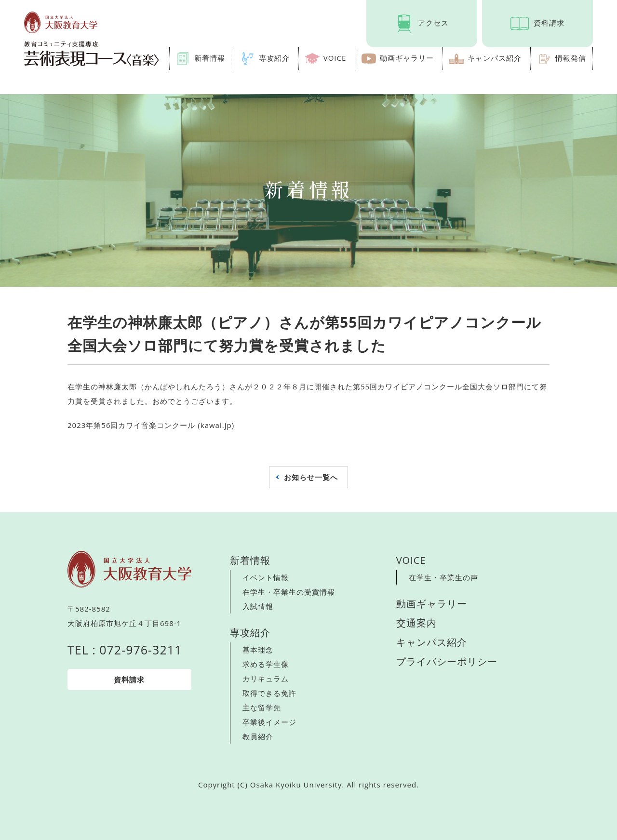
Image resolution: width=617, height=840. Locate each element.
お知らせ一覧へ (311, 477)
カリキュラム (266, 679)
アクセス (433, 23)
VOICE (335, 58)
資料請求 (549, 23)
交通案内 (416, 623)
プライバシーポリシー (447, 661)
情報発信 (571, 58)
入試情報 (258, 606)
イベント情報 (266, 577)
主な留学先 (262, 707)
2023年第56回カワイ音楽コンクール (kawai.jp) (151, 425)
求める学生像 (266, 664)
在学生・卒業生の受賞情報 (289, 592)
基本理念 (258, 650)
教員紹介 (258, 736)
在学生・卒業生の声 (443, 577)
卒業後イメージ (269, 722)
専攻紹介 (274, 58)
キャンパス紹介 (495, 58)
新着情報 (210, 58)
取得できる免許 (269, 693)
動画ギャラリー (407, 58)
